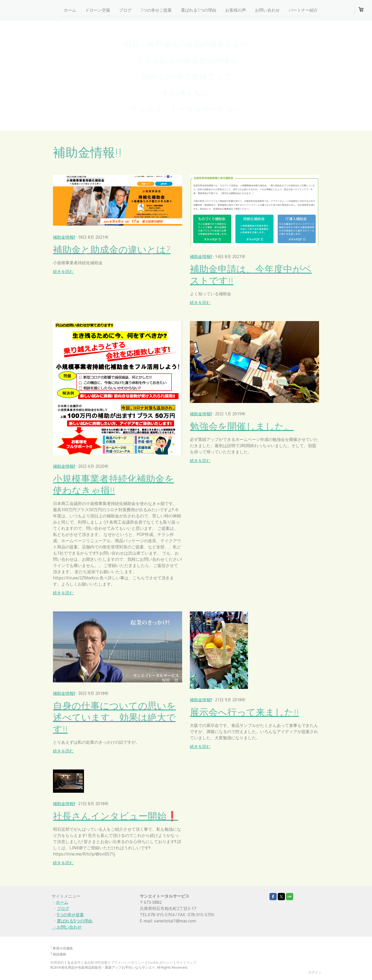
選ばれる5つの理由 (199, 10)
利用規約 (57, 962)
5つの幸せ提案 (70, 915)
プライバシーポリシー (128, 962)
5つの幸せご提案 (156, 10)
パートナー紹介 (303, 10)
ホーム (70, 10)
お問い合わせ (267, 10)
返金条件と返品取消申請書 (87, 962)
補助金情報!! (64, 237)
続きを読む (63, 271)
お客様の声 (236, 10)
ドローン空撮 (98, 10)
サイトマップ (186, 962)
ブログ (125, 10)
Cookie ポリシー (160, 962)
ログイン (315, 972)
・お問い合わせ (67, 927)
